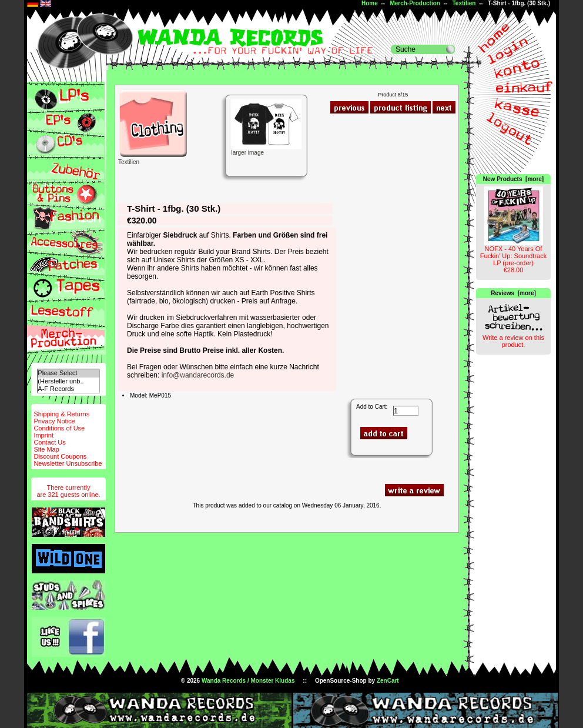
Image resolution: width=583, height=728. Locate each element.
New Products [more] (513, 179)
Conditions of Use (59, 428)
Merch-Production (415, 3)
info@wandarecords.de (198, 375)
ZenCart (388, 681)
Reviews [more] (513, 293)
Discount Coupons (60, 456)
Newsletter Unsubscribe (68, 463)
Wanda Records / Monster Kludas (248, 681)
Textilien (464, 3)
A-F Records (68, 389)
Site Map (46, 449)
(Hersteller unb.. (68, 381)
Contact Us (49, 442)
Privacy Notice (54, 421)
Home (370, 3)
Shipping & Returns (61, 414)
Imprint (43, 435)
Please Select (68, 373)
